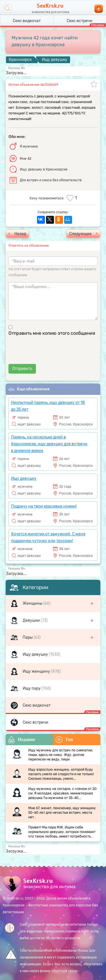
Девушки (32, 620)
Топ (64, 740)
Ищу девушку (36, 654)
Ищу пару (32, 688)
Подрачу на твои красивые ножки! (44, 506)
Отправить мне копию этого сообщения (52, 333)
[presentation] (51, 353)
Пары (28, 637)
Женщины (33, 603)
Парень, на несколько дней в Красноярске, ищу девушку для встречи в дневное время (49, 444)
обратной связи (64, 971)
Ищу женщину (37, 671)
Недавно (21, 740)
